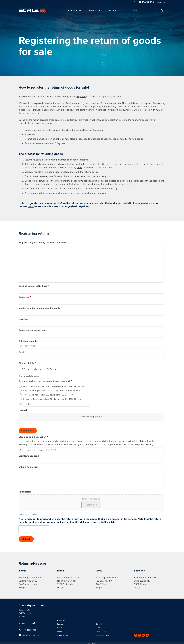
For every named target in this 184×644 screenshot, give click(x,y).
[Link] (32, 11)
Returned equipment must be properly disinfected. (38, 450)
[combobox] (21, 346)
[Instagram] (143, 635)
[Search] (147, 11)
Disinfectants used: (29, 456)
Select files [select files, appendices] (91, 505)
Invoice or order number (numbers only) (40, 308)
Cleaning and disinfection (33, 437)
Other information (28, 467)
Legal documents (103, 635)
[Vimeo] (147, 635)
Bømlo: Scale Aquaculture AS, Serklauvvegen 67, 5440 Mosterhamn (54, 386)
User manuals (63, 635)
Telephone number (30, 341)
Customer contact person (33, 330)
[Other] (57, 404)
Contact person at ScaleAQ (34, 286)
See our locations (26, 623)
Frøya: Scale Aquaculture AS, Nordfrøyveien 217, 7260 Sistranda (52, 391)
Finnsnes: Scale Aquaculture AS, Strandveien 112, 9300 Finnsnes (53, 399)
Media (60, 632)
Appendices (25, 492)
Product (23, 410)
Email (22, 352)
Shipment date (27, 363)
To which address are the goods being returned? (45, 381)
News (59, 628)
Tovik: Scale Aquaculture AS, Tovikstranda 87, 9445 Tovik (49, 395)
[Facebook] (139, 635)
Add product (28, 431)
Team (98, 628)
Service (60, 624)
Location (23, 319)
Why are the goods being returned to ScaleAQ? (44, 243)
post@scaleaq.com (31, 635)
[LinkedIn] (136, 635)
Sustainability (101, 632)
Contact (99, 624)
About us (61, 620)
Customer (25, 297)
